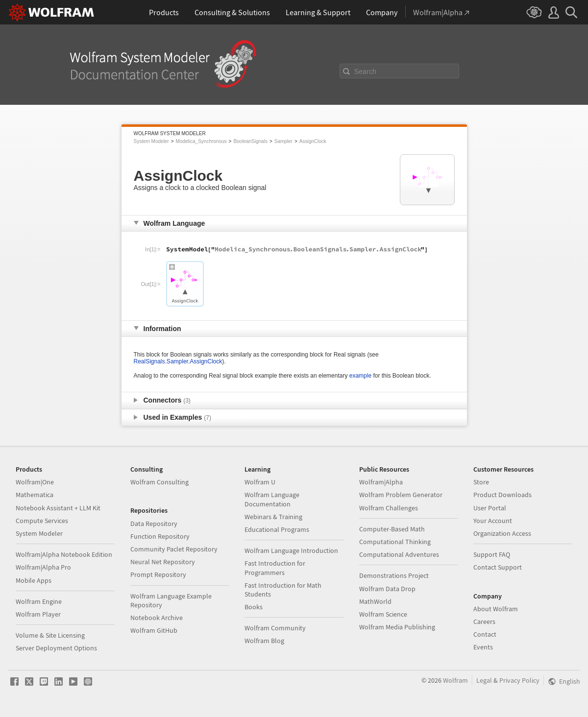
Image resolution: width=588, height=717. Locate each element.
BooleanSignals (250, 141)
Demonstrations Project (394, 575)
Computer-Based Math (392, 529)
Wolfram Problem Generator (401, 495)
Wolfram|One (35, 482)
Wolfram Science (383, 614)
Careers (484, 621)
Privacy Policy (519, 680)
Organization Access (502, 533)
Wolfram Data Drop (387, 589)
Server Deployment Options (56, 648)
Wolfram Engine (39, 601)
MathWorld (375, 601)
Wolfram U (260, 482)
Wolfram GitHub (154, 630)
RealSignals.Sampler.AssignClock (178, 361)
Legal (484, 680)
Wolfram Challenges (389, 508)
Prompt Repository (158, 574)
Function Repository (160, 536)
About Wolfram (496, 609)
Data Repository (154, 524)
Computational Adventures (399, 554)
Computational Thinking (395, 542)
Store (481, 482)
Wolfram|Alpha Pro (43, 567)
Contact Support (498, 567)
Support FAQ (492, 554)
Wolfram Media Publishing (397, 627)
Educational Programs (277, 529)
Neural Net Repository (163, 562)
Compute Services (42, 521)
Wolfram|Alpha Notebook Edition (64, 554)
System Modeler (151, 141)
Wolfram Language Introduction (291, 550)
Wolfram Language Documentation (272, 499)
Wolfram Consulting (159, 482)
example (360, 376)
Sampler (283, 141)
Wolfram (455, 680)
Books (254, 607)
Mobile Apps (34, 580)
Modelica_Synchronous (201, 141)
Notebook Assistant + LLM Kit (58, 508)
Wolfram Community (275, 628)
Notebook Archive (157, 618)
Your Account (493, 521)
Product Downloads (502, 495)
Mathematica (35, 495)
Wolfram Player (38, 614)
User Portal (490, 508)
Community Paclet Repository (174, 549)
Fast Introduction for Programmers (275, 568)
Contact (485, 634)
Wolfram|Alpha (381, 482)
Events (483, 647)
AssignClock (313, 141)
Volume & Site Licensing (50, 635)
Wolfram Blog (264, 641)
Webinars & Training (273, 517)
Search (366, 72)
